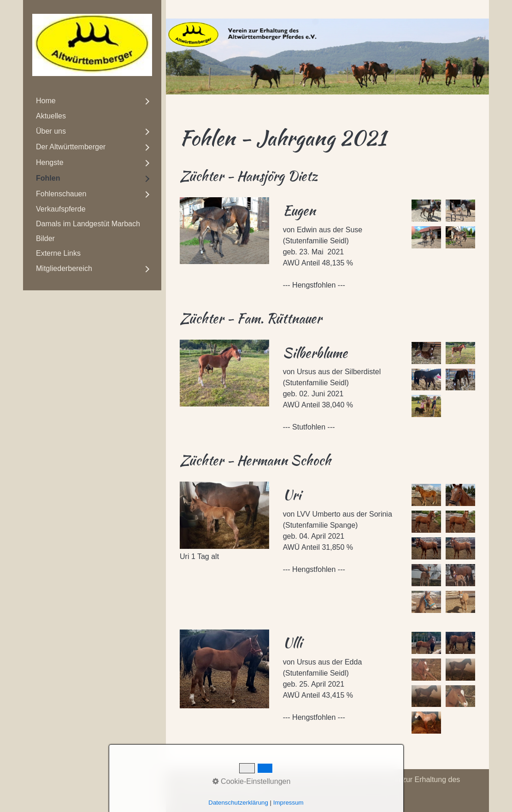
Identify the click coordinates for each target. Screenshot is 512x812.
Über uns (51, 131)
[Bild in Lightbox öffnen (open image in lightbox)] (224, 231)
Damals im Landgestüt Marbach (88, 224)
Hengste (50, 162)
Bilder (45, 238)
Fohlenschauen (61, 194)
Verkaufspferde (61, 209)
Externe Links (58, 253)
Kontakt (218, 780)
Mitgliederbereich (64, 268)
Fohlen (48, 178)
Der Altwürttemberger (71, 147)
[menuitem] (92, 101)
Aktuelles (51, 116)
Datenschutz (299, 780)
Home (46, 101)
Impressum (255, 780)
